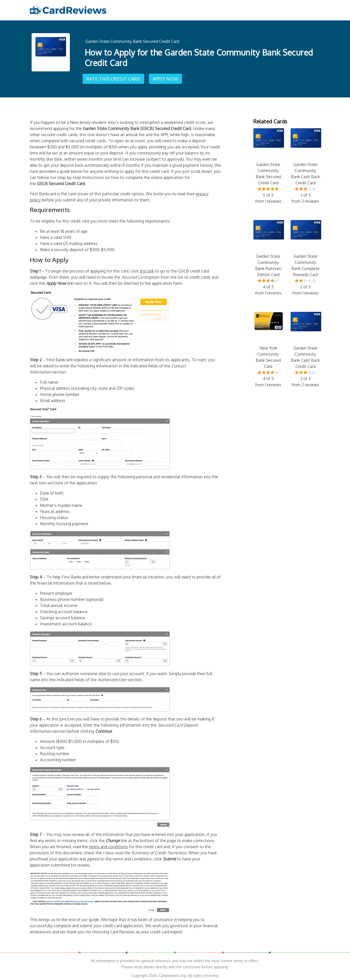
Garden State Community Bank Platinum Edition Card (268, 255)
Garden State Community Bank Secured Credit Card (132, 41)
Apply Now (166, 77)
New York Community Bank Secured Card (268, 347)
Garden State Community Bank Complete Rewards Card (305, 255)
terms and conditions (108, 844)
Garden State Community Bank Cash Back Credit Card (305, 164)
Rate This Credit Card (114, 77)
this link (147, 268)
